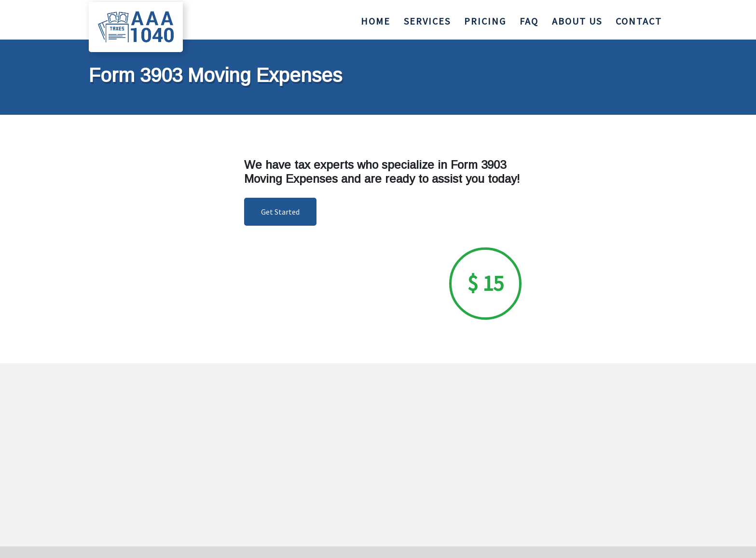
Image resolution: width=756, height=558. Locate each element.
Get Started (280, 212)
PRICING (485, 19)
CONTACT (639, 19)
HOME (376, 19)
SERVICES (427, 19)
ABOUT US (577, 19)
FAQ (529, 19)
